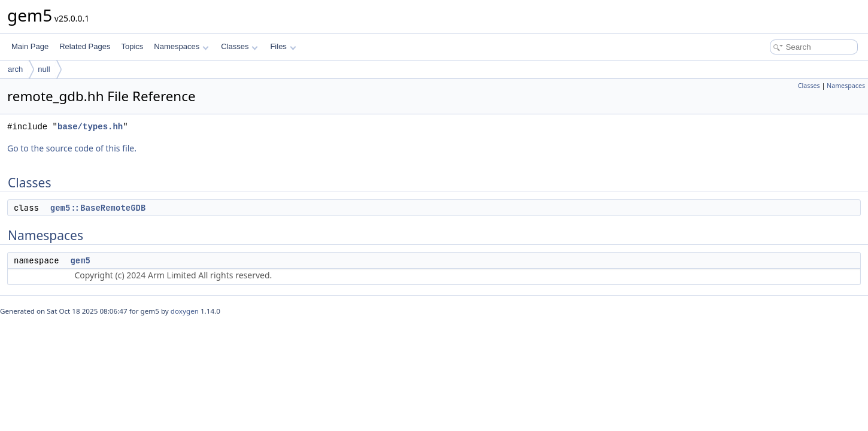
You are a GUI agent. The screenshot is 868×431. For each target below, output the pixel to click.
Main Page (30, 46)
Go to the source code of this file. (72, 148)
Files (283, 46)
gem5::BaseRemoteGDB (98, 208)
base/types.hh (90, 127)
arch (15, 69)
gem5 (80, 260)
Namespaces (181, 46)
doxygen (185, 311)
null (44, 69)
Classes (239, 46)
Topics (132, 46)
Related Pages (85, 46)
